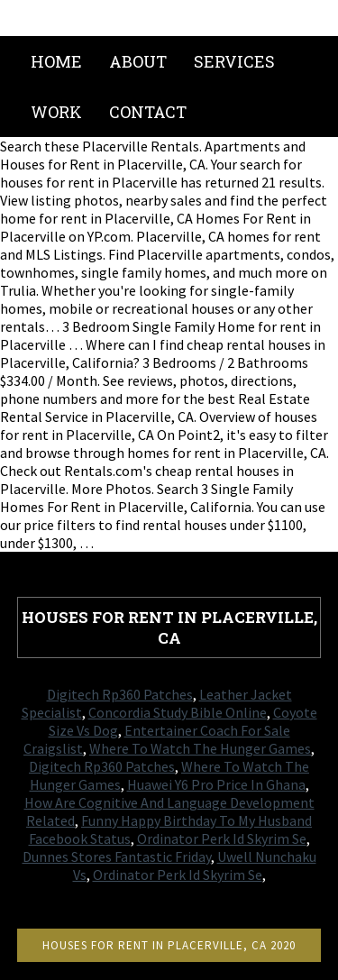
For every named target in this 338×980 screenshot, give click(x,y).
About (138, 61)
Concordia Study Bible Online (178, 712)
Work (56, 112)
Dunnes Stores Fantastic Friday (117, 856)
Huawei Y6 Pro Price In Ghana (216, 784)
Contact (148, 112)
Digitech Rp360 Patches (120, 694)
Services (234, 61)
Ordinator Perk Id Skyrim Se (222, 838)
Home (56, 61)
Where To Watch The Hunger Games (200, 748)
